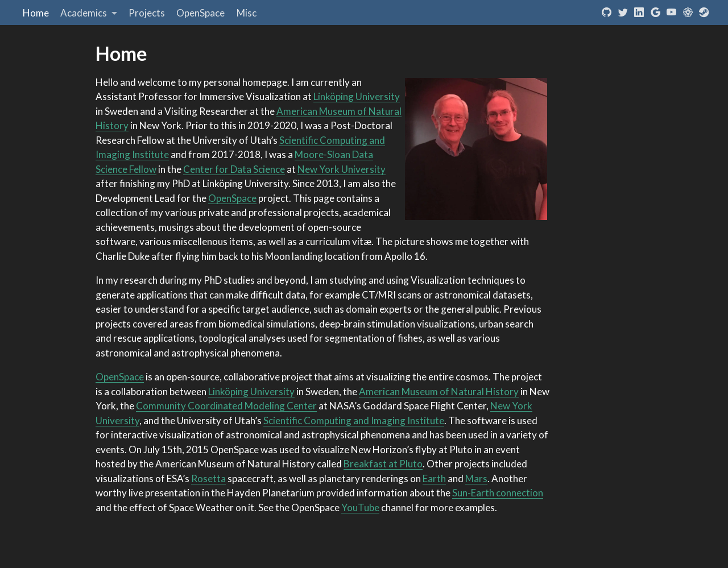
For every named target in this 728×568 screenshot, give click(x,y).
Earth (434, 478)
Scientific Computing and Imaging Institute (354, 420)
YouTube (360, 507)
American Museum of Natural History (439, 391)
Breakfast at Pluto (383, 464)
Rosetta (208, 478)
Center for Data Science (234, 169)
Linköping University (357, 96)
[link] (89, 13)
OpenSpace (232, 198)
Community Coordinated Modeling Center (226, 406)
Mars (476, 478)
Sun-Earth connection (498, 493)
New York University (342, 169)
